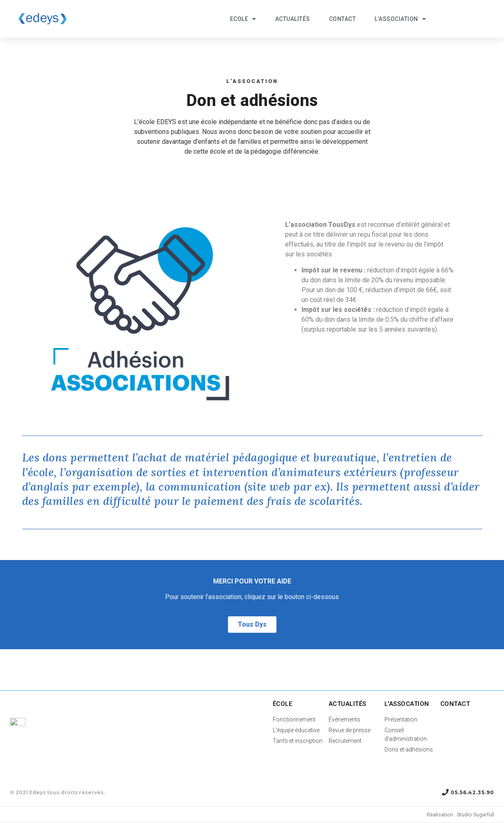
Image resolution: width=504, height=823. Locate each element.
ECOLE (243, 19)
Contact (343, 19)
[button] (252, 625)
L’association (400, 19)
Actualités (293, 19)
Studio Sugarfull (475, 815)
